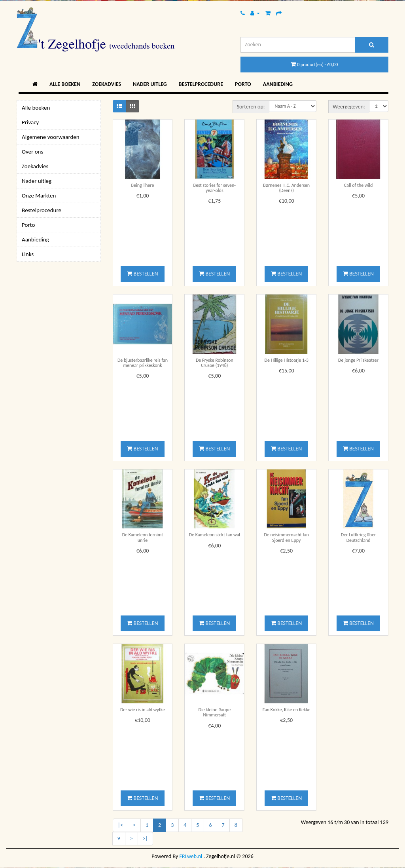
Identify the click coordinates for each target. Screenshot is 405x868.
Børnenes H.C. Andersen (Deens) (286, 188)
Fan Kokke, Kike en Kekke (287, 710)
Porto (243, 84)
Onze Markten (39, 196)
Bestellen (142, 274)
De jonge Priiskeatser (358, 360)
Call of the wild (358, 185)
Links (28, 254)
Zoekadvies (107, 84)
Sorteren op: (251, 107)
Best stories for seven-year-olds (215, 188)
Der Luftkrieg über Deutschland (358, 537)
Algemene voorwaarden (51, 137)
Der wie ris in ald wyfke (143, 710)
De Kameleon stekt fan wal (215, 535)
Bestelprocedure (201, 84)
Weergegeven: (349, 107)
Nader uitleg (150, 84)
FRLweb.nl (191, 856)
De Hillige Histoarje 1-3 (287, 360)
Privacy (30, 122)
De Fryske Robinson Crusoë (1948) (215, 363)
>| (145, 839)
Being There (142, 185)
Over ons (32, 152)
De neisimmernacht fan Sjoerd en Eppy (286, 537)
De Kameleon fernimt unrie (143, 537)
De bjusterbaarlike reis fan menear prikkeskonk (143, 363)
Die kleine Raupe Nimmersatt (215, 712)
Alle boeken (65, 84)
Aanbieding (278, 84)
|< (120, 825)
